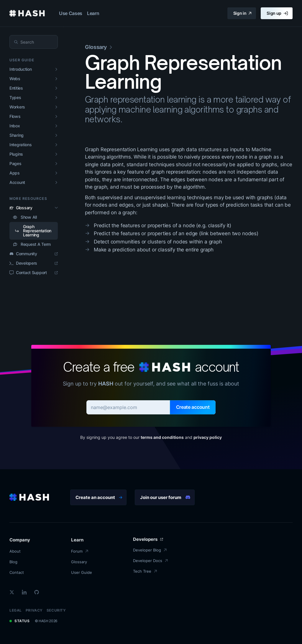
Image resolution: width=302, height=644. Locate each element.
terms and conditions (162, 437)
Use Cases (71, 13)
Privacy (34, 610)
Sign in (242, 13)
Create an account (99, 497)
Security (56, 610)
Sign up (277, 13)
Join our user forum (165, 497)
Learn (93, 13)
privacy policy (208, 437)
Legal (16, 610)
